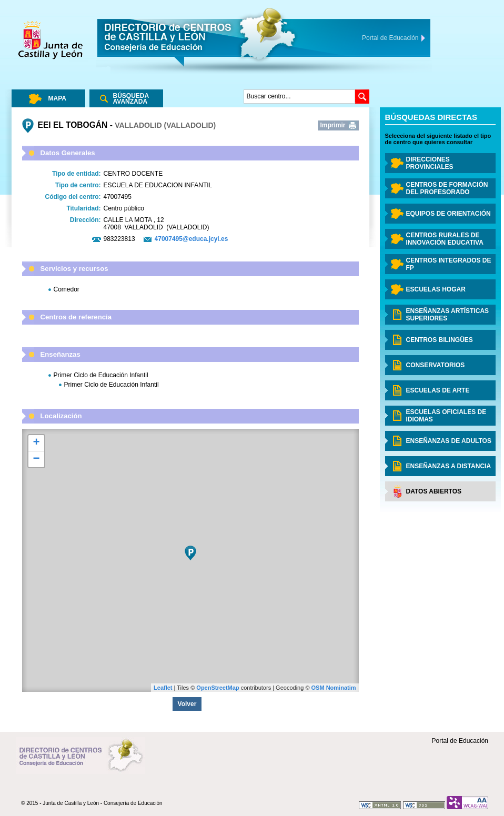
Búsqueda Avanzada (131, 99)
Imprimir (333, 125)
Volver (187, 704)
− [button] (36, 459)
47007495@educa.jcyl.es (191, 239)
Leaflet (163, 688)
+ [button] (36, 443)
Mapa (57, 98)
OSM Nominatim (334, 688)
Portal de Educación (460, 741)
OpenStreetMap (218, 688)
